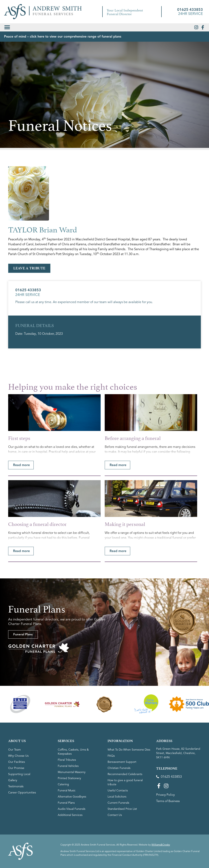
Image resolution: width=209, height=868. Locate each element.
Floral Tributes (67, 760)
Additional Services (70, 815)
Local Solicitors (117, 797)
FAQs (111, 756)
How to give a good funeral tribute (125, 782)
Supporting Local (19, 774)
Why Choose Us (18, 756)
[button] (7, 27)
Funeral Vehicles (68, 766)
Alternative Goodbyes (72, 797)
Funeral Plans (66, 803)
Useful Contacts (118, 790)
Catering (63, 784)
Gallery (13, 780)
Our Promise (16, 768)
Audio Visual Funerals (72, 809)
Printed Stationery (69, 778)
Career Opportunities (22, 793)
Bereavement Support (122, 762)
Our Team (14, 750)
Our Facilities (17, 762)
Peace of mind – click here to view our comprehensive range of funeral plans (63, 37)
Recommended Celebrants (125, 774)
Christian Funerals (119, 768)
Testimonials (16, 786)
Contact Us (115, 815)
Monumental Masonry (72, 772)
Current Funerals (118, 803)
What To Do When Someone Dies (129, 750)
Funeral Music (67, 790)
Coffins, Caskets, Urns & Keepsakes (73, 752)
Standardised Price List (122, 809)
